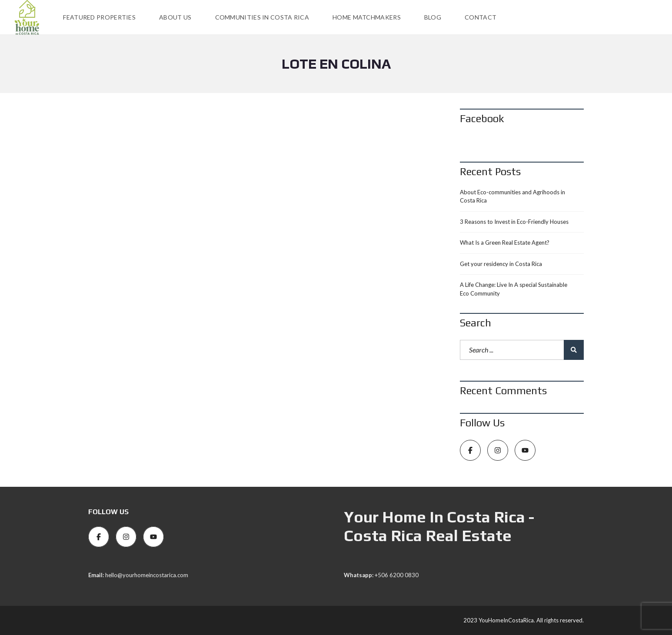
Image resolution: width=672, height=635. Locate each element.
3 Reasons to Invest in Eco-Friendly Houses (514, 222)
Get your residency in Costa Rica (501, 264)
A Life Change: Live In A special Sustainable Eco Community (514, 289)
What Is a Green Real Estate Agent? (505, 243)
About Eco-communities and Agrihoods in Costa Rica (512, 196)
